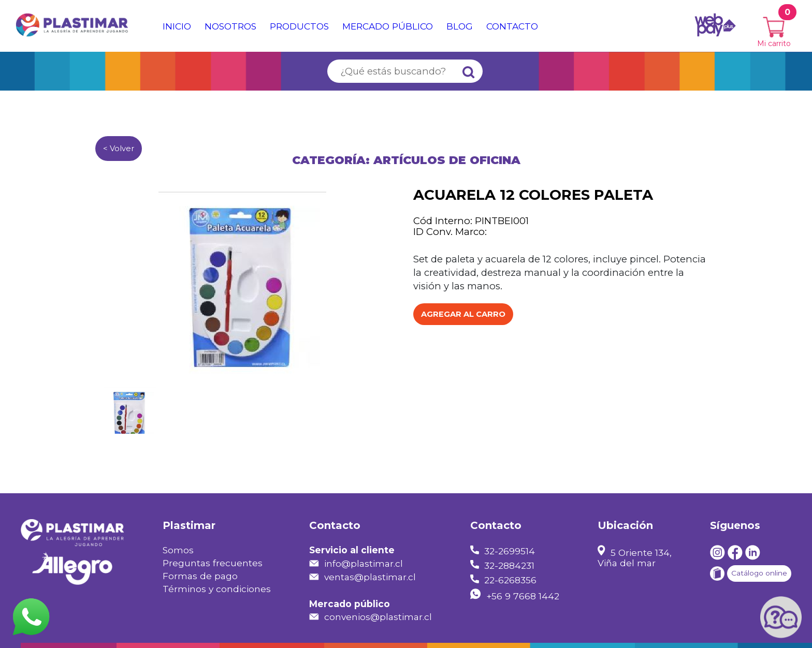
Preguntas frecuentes (213, 563)
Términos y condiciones (217, 589)
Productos (299, 26)
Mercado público (388, 26)
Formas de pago (200, 576)
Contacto (512, 26)
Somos (178, 550)
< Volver (119, 149)
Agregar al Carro (463, 314)
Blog (460, 26)
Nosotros (230, 26)
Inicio (177, 26)
